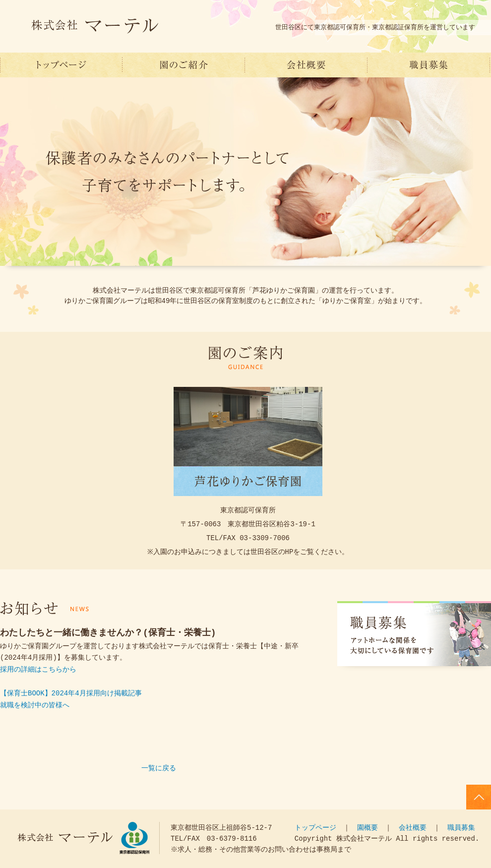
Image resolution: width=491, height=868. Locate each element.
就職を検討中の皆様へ (35, 706)
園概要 (368, 828)
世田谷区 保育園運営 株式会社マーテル (61, 65)
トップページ (315, 828)
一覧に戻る (159, 769)
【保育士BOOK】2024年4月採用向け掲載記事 (71, 694)
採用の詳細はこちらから (38, 670)
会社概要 (306, 65)
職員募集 (429, 65)
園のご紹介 (184, 65)
